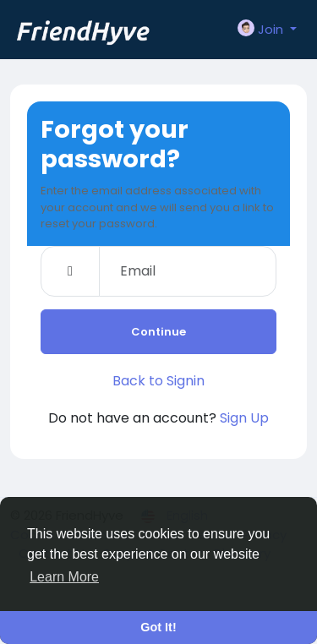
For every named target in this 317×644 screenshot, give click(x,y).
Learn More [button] (64, 577)
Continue (158, 332)
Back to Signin (158, 381)
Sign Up (244, 418)
